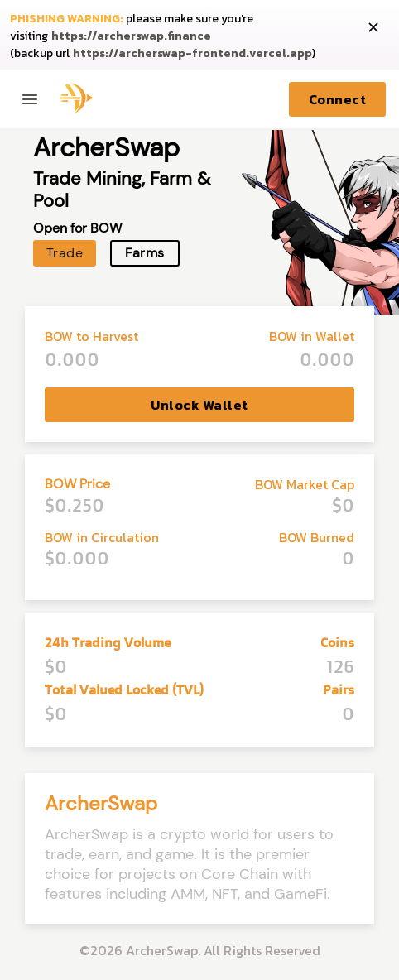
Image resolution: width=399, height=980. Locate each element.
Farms (144, 253)
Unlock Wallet (199, 405)
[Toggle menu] (30, 99)
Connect (337, 99)
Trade (65, 253)
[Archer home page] (73, 99)
